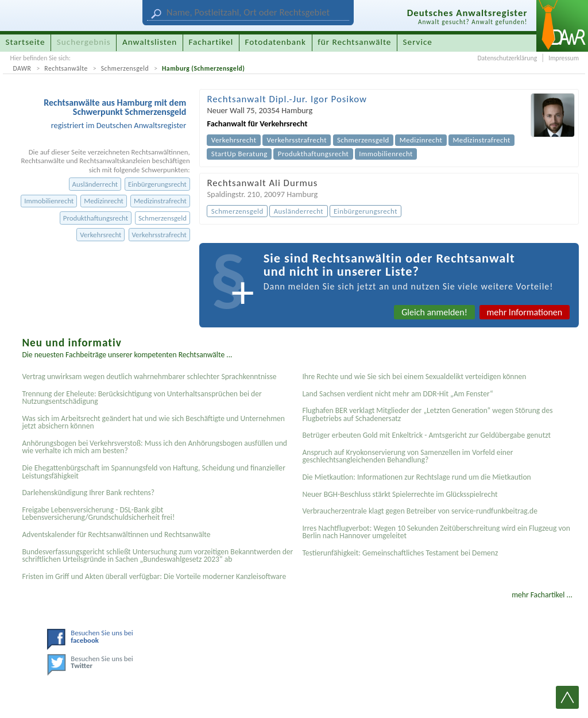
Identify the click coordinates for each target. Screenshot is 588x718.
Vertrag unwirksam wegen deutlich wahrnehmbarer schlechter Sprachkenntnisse (149, 377)
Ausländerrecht (95, 184)
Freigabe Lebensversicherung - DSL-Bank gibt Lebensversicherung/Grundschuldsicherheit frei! (98, 514)
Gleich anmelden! (434, 312)
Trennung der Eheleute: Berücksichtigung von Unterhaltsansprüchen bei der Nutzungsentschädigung (142, 398)
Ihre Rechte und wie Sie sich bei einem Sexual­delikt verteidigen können (414, 377)
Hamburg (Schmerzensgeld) (203, 68)
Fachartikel (211, 42)
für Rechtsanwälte (354, 42)
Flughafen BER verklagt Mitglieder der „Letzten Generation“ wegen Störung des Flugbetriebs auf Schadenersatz (427, 414)
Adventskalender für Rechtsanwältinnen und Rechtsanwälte (116, 534)
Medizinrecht (104, 201)
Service (418, 42)
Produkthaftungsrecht (96, 218)
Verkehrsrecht (100, 235)
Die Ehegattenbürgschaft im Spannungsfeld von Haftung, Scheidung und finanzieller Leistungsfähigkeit (153, 472)
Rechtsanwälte (66, 68)
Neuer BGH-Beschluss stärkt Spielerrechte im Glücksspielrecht (400, 494)
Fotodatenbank (276, 42)
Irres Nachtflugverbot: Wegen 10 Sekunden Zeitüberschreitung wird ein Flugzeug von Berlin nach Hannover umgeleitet (436, 532)
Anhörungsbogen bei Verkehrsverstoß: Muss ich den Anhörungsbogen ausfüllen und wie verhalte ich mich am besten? (154, 447)
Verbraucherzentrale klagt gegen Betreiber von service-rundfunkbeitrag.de (420, 511)
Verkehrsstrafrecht (159, 235)
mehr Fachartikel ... (542, 595)
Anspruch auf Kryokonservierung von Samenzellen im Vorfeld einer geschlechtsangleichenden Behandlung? (407, 456)
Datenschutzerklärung (507, 58)
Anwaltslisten (150, 42)
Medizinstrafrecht (160, 201)
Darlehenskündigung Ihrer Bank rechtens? (88, 493)
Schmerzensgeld (125, 68)
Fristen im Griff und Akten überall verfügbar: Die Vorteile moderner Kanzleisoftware (154, 576)
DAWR (22, 68)
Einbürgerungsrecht (157, 184)
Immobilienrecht (49, 201)
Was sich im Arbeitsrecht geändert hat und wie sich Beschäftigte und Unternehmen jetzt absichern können (153, 422)
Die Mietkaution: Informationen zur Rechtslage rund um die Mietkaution (416, 477)
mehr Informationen (525, 312)
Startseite (26, 42)
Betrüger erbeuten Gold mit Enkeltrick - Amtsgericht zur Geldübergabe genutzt (426, 435)
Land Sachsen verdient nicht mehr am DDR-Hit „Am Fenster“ (397, 394)
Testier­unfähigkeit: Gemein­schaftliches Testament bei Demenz (400, 553)
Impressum (564, 58)
